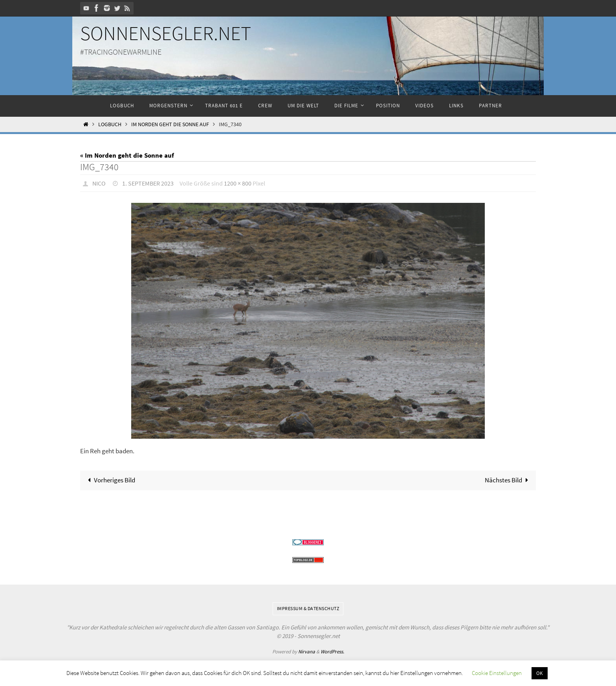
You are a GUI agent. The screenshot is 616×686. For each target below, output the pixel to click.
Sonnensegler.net (166, 33)
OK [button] (540, 673)
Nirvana (307, 652)
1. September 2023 (148, 183)
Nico (99, 183)
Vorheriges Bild (110, 480)
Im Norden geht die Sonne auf (170, 124)
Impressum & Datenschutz (308, 608)
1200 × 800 (238, 183)
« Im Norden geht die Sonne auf (127, 155)
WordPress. (332, 652)
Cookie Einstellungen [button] (497, 673)
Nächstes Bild (508, 480)
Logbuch (110, 124)
